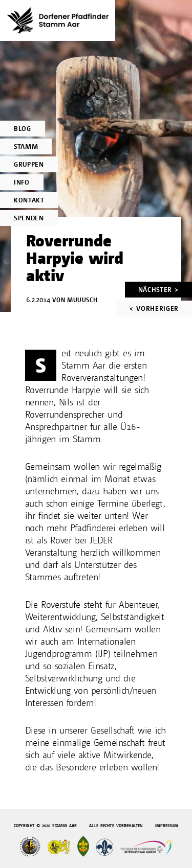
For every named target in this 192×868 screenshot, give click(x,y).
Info (22, 182)
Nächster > (158, 290)
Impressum (167, 826)
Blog (23, 129)
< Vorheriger (154, 309)
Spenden (29, 218)
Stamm (26, 146)
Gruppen (29, 164)
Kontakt (29, 200)
